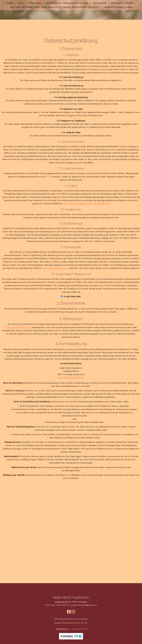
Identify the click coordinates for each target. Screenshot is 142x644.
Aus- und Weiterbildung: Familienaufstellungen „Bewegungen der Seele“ (55, 7)
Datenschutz (80, 629)
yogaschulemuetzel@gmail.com (55, 330)
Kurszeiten (100, 3)
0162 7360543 (63, 605)
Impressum (62, 629)
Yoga (20, 3)
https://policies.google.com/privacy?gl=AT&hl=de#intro (86, 266)
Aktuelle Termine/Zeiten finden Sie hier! (71, 623)
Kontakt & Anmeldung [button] (119, 7)
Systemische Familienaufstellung (67, 3)
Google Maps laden (72, 358)
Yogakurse (35, 3)
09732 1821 (50, 605)
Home (10, 3)
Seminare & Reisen (122, 3)
